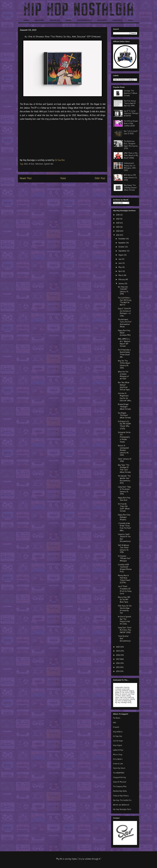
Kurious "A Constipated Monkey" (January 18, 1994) (123, 451)
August (121, 255)
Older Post (100, 178)
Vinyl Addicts (118, 732)
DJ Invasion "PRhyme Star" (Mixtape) (124, 559)
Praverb (116, 727)
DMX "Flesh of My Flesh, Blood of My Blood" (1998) (131, 156)
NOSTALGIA (55, 20)
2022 (118, 231)
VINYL (131, 20)
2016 (118, 663)
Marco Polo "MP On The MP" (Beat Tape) (124, 600)
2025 (118, 219)
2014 (118, 671)
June (120, 263)
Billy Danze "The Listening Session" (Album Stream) (130, 188)
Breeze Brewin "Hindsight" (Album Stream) (124, 407)
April (120, 271)
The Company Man (120, 787)
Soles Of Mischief (120, 782)
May (120, 267)
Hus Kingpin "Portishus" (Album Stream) (124, 415)
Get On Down (118, 741)
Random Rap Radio (120, 791)
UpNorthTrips (118, 750)
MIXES (69, 20)
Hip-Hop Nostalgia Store (122, 809)
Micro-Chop (118, 755)
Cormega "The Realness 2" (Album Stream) (131, 93)
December (122, 239)
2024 (118, 223)
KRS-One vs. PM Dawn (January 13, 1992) (130, 178)
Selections (39, 164)
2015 (118, 667)
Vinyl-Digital (118, 746)
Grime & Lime (118, 764)
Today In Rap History (121, 796)
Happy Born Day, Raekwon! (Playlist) (124, 517)
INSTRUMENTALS (84, 20)
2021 (26, 164)
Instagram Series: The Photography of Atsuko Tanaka (124, 437)
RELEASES (39, 20)
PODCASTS (118, 20)
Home (63, 178)
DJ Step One (118, 736)
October (122, 247)
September (123, 251)
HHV (114, 723)
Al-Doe (31, 164)
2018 (118, 655)
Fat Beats (117, 718)
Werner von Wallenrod (121, 805)
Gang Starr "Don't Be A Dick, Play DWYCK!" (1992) (125, 630)
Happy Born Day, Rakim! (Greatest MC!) (124, 333)
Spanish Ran (49, 164)
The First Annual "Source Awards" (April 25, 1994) (130, 103)
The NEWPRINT (119, 773)
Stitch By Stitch (119, 768)
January (122, 284)
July (120, 259)
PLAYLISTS (102, 20)
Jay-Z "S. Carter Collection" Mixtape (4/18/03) (131, 114)
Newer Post (26, 178)
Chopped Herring (119, 778)
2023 (118, 227)
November (122, 243)
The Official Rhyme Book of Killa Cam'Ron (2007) (131, 124)
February (122, 280)
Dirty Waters (118, 759)
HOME (26, 20)
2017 (118, 659)
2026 (118, 215)
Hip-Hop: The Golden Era (122, 800)
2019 (118, 651)
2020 (118, 647)
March (121, 275)
